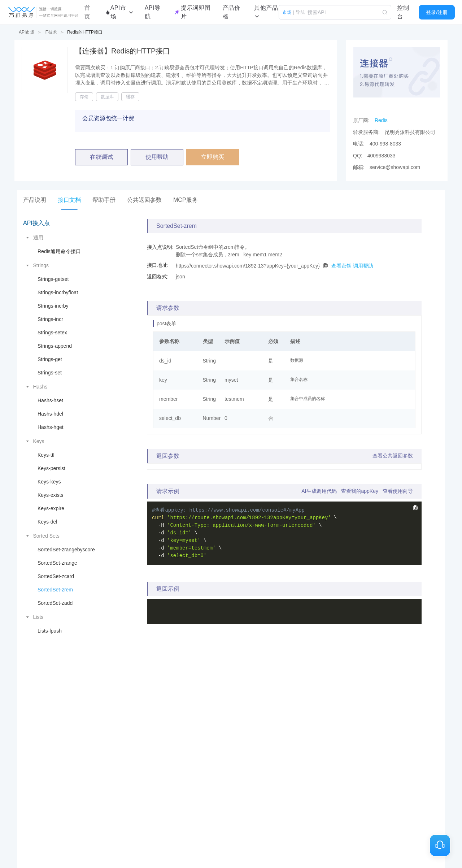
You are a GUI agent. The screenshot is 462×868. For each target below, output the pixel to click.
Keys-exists (51, 495)
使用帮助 (157, 157)
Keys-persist (51, 468)
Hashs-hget (51, 427)
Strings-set (50, 373)
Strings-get (50, 359)
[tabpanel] (231, 431)
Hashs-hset (50, 400)
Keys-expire (51, 508)
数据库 (107, 97)
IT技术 (51, 32)
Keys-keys (49, 482)
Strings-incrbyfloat (58, 292)
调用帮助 (363, 265)
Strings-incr (50, 319)
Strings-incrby (53, 306)
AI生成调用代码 (319, 491)
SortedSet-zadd (55, 603)
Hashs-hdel (50, 414)
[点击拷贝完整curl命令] (415, 508)
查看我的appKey (360, 491)
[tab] (35, 200)
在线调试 (101, 157)
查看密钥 (341, 265)
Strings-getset (53, 279)
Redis (381, 120)
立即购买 (213, 157)
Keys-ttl (46, 455)
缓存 (130, 97)
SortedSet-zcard (56, 576)
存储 (84, 97)
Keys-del (47, 522)
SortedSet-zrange (57, 563)
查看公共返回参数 (393, 456)
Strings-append (55, 346)
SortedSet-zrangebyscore (66, 550)
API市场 (27, 32)
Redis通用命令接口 (59, 251)
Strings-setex (52, 333)
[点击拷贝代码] (326, 265)
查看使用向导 (398, 491)
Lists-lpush (50, 631)
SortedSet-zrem (55, 590)
